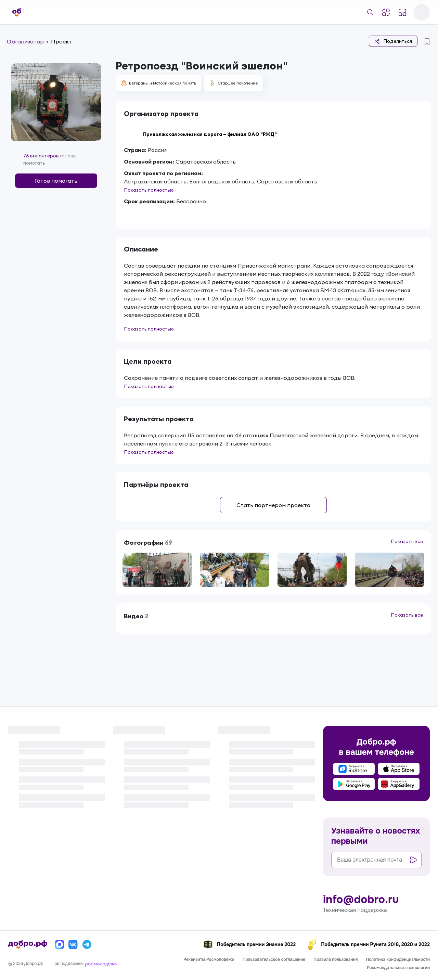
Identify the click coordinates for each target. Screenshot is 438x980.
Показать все (407, 541)
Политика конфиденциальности (398, 959)
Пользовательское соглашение (274, 959)
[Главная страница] (17, 12)
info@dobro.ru (361, 900)
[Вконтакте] (73, 944)
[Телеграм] (87, 944)
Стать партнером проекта (273, 505)
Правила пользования (336, 959)
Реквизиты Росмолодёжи (209, 959)
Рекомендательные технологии (398, 968)
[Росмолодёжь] (101, 964)
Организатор (25, 41)
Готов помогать (56, 181)
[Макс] (60, 944)
